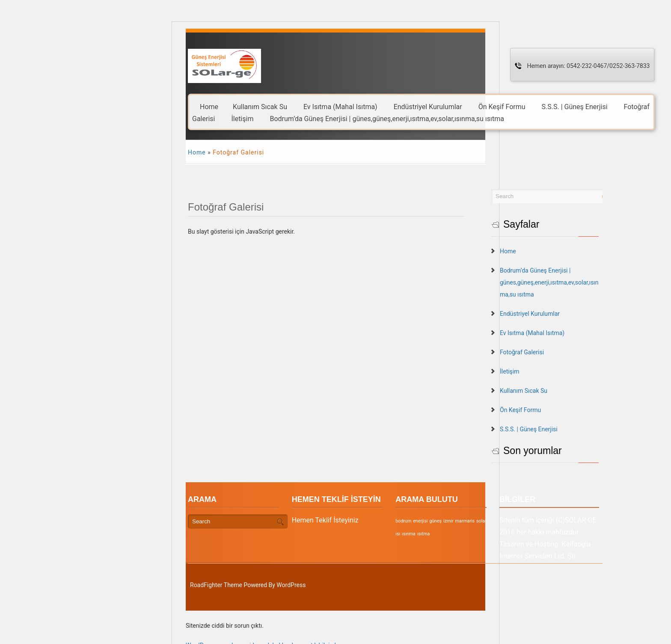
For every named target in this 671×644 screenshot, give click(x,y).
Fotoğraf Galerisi (562, 352)
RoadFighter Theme (216, 585)
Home (209, 106)
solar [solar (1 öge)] (509, 521)
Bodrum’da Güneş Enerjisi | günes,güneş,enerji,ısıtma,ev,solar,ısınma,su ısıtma (387, 118)
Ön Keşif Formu (502, 106)
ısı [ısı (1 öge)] (518, 521)
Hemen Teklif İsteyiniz (339, 520)
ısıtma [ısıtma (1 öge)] (445, 534)
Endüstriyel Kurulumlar (428, 106)
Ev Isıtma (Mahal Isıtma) (340, 106)
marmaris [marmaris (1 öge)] (493, 521)
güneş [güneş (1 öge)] (463, 521)
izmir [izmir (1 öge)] (476, 521)
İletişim (242, 118)
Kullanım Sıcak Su (260, 106)
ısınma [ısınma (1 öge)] (430, 534)
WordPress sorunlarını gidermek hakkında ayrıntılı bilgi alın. (264, 639)
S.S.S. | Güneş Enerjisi (575, 106)
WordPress (291, 585)
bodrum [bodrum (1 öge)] (431, 521)
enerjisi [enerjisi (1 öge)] (448, 521)
